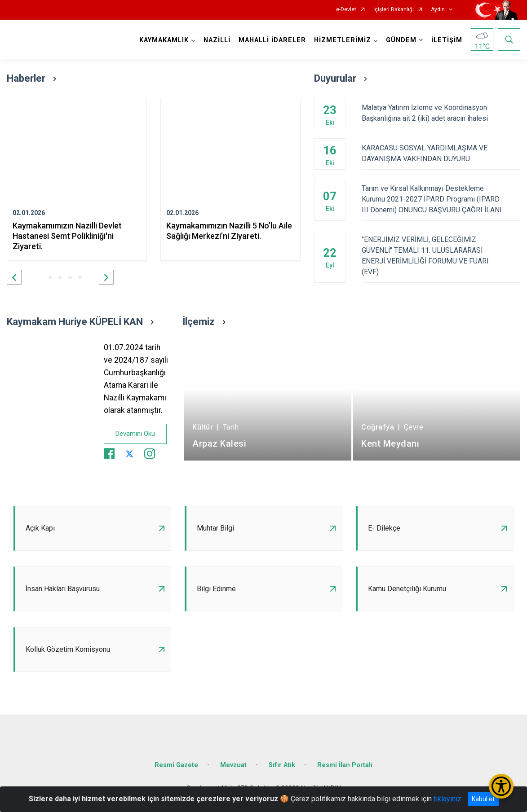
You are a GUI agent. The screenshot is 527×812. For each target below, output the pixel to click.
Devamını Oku (135, 434)
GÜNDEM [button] (401, 40)
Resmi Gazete (176, 765)
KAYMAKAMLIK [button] (164, 40)
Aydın (438, 10)
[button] (14, 277)
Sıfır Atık (282, 765)
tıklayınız (447, 799)
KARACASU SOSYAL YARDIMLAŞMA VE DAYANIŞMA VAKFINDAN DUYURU (441, 153)
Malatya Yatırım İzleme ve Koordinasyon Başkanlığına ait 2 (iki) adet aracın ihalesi (441, 113)
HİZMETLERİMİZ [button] (343, 40)
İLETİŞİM (447, 40)
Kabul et (483, 799)
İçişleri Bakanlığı (394, 10)
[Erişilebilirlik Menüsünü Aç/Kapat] (501, 786)
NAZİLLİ (217, 40)
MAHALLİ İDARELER (272, 40)
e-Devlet (346, 10)
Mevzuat (233, 765)
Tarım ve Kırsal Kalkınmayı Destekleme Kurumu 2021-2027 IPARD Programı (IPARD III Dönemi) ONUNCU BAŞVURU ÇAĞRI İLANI (441, 199)
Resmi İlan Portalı (345, 765)
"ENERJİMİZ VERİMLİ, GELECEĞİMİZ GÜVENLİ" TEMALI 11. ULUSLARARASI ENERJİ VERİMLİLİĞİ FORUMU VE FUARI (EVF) (441, 256)
